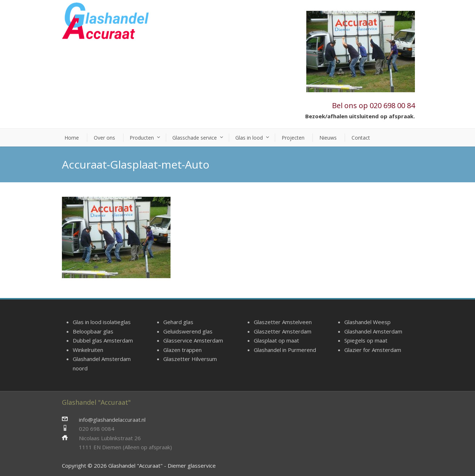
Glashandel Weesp (367, 322)
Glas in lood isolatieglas (102, 322)
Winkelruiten (88, 350)
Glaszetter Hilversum (190, 359)
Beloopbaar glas (93, 331)
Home (72, 138)
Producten (142, 138)
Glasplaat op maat (276, 340)
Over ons (104, 138)
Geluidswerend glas (188, 331)
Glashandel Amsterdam (373, 331)
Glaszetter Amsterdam (283, 331)
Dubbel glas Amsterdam (103, 340)
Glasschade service (195, 138)
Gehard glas (178, 322)
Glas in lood (249, 138)
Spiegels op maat (366, 340)
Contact (361, 138)
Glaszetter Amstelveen (283, 322)
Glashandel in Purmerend (285, 350)
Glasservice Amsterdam (193, 340)
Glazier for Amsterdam (373, 350)
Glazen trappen (182, 350)
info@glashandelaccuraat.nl (112, 420)
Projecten (293, 138)
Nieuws (328, 138)
